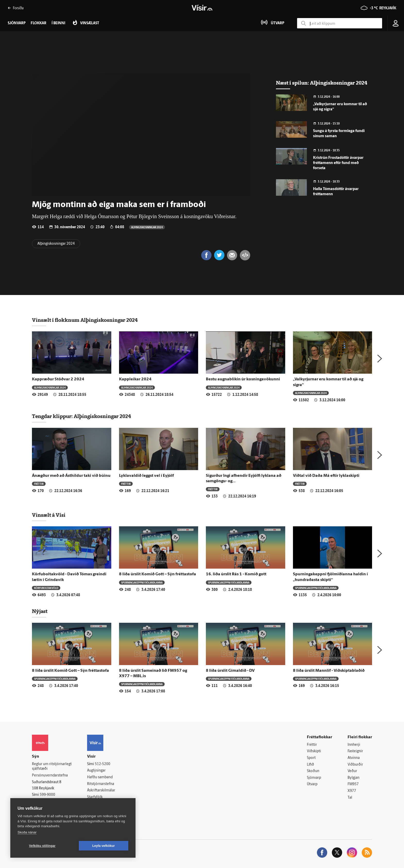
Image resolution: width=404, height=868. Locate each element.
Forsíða (16, 8)
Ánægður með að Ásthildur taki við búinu (71, 476)
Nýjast (40, 611)
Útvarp (312, 784)
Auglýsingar (96, 771)
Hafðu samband (100, 777)
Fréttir (39, 484)
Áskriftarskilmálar (101, 791)
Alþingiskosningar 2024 (147, 227)
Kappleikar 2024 (135, 379)
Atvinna (354, 758)
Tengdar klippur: (53, 416)
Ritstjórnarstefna (101, 784)
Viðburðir (355, 765)
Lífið (310, 765)
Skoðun (313, 771)
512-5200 (103, 764)
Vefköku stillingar (42, 846)
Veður (352, 771)
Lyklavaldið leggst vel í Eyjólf (146, 476)
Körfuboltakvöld (46, 588)
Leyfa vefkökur (104, 846)
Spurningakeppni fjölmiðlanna (142, 582)
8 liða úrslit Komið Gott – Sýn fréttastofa (158, 574)
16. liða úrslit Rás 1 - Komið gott (236, 574)
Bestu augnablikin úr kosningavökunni (243, 379)
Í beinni (58, 23)
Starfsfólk (95, 797)
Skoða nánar (27, 832)
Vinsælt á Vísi (49, 515)
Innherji (354, 745)
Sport (311, 758)
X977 (352, 791)
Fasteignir (355, 751)
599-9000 (47, 795)
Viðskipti (314, 751)
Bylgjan (353, 778)
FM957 (353, 784)
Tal (350, 798)
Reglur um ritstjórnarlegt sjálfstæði (52, 767)
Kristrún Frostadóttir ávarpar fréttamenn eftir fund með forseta (338, 163)
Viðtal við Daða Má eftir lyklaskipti (326, 476)
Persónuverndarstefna (50, 776)
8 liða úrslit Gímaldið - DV (230, 671)
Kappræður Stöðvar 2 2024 (58, 379)
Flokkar (39, 23)
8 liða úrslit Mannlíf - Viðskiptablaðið (329, 671)
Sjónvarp (314, 778)
